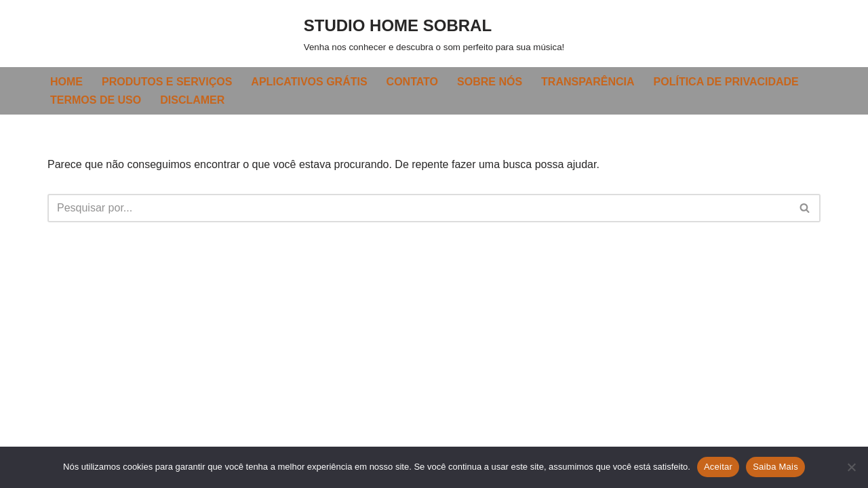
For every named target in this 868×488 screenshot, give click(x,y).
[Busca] (419, 208)
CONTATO (412, 82)
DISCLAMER (192, 100)
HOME (66, 82)
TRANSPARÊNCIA (588, 82)
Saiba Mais (775, 467)
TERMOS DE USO (96, 100)
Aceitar (718, 467)
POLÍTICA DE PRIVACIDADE (726, 82)
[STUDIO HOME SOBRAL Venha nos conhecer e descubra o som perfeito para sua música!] (434, 34)
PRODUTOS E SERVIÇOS (167, 82)
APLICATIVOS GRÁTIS (309, 82)
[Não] (851, 467)
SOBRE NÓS (490, 82)
